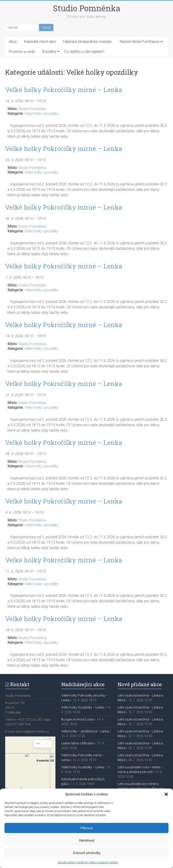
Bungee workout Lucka (77, 719)
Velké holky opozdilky (41, 114)
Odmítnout (87, 840)
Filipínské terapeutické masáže (87, 42)
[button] (166, 794)
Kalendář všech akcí (40, 42)
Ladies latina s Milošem (78, 743)
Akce (13, 42)
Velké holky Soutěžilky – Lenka (83, 707)
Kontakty (49, 52)
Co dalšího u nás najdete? (84, 52)
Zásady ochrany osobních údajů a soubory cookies (88, 862)
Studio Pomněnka (87, 8)
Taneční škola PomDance (139, 42)
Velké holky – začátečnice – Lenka (85, 731)
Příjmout (87, 828)
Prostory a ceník (22, 52)
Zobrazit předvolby (87, 853)
